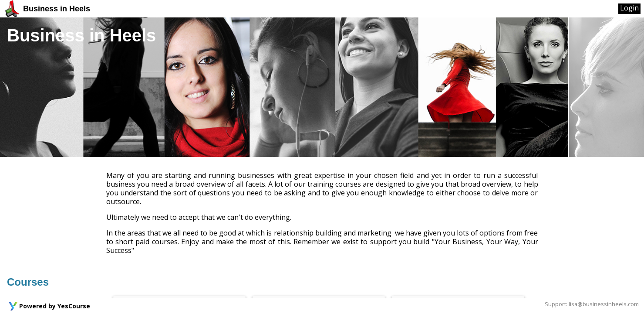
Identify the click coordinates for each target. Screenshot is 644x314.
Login (629, 8)
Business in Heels (47, 9)
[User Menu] (629, 9)
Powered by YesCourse (55, 306)
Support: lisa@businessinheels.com (592, 304)
